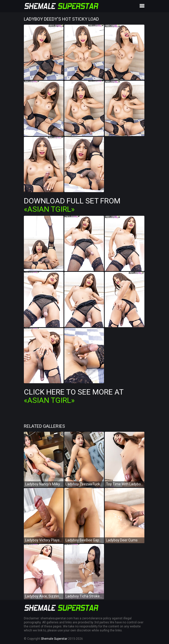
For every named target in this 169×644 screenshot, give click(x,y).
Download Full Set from (72, 205)
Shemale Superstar (54, 639)
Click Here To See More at (74, 396)
